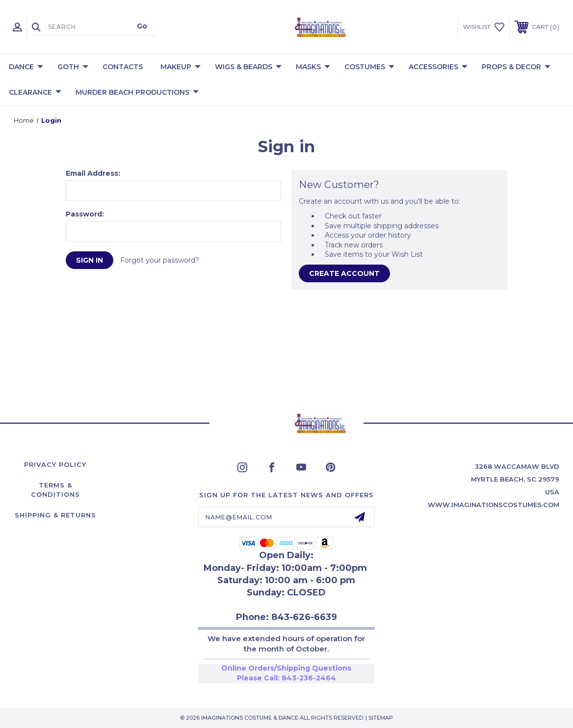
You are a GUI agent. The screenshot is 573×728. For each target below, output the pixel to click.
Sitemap (381, 718)
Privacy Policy (55, 464)
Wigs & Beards (248, 67)
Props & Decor (516, 67)
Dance (26, 67)
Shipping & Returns (55, 515)
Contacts (123, 67)
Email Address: (93, 173)
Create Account (344, 273)
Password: (85, 214)
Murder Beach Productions (137, 93)
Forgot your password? (160, 260)
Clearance (35, 93)
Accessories (438, 67)
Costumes (369, 67)
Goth (73, 67)
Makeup (181, 67)
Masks (313, 67)
